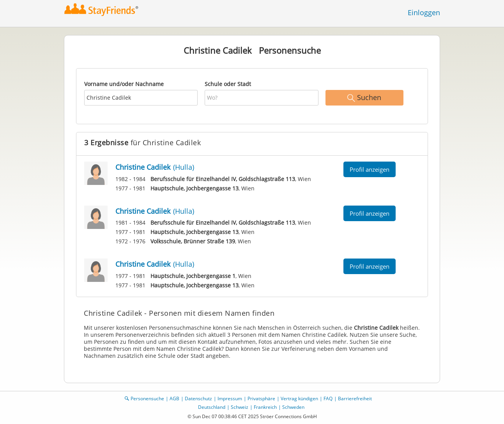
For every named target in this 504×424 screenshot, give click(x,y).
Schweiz (240, 407)
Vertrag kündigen (299, 398)
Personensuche (147, 398)
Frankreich (265, 407)
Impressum (230, 398)
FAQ (328, 398)
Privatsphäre (261, 398)
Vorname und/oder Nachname (124, 84)
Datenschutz (198, 398)
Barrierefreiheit (355, 398)
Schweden (293, 407)
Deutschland (212, 407)
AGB (174, 398)
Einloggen (424, 12)
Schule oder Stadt (228, 84)
